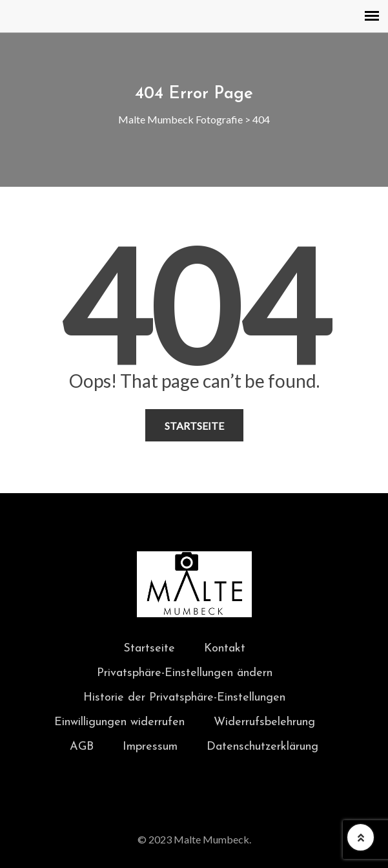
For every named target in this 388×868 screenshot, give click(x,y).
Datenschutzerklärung (262, 747)
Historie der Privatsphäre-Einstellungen (184, 698)
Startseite (194, 426)
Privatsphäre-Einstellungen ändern (185, 673)
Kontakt (225, 649)
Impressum (150, 747)
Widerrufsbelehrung (264, 722)
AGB (82, 747)
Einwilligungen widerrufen (119, 722)
